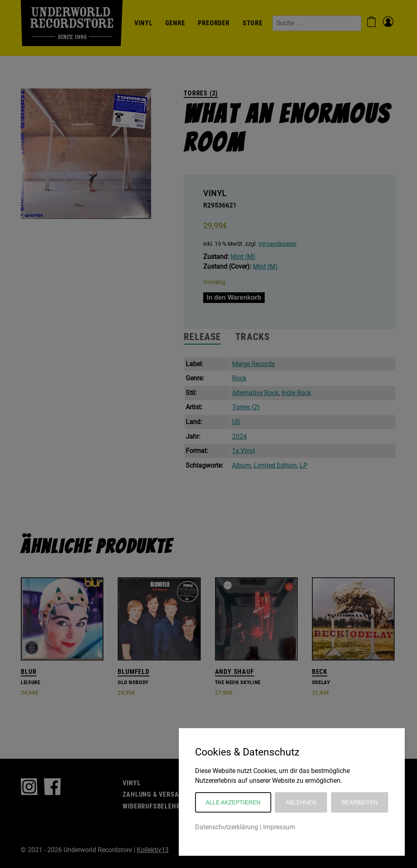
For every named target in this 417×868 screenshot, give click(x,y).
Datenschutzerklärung (227, 827)
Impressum (279, 827)
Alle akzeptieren (233, 802)
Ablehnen (301, 802)
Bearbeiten (360, 802)
